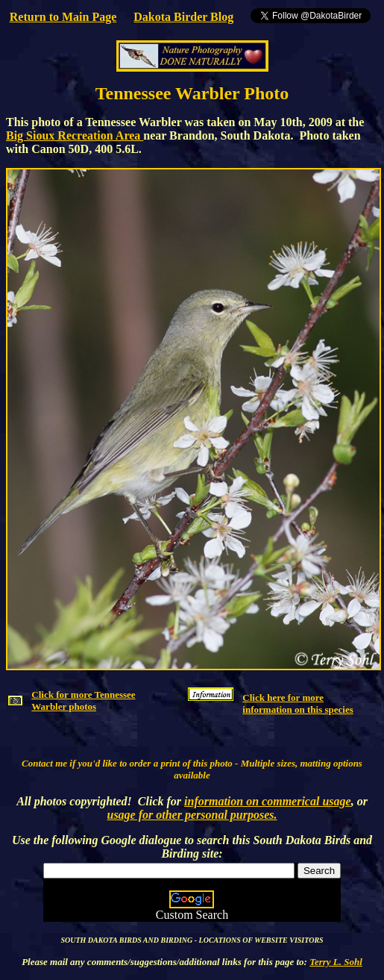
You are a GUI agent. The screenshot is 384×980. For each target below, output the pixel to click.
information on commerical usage (268, 801)
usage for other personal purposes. (192, 815)
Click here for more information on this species (298, 703)
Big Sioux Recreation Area (75, 135)
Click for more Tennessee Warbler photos (83, 700)
